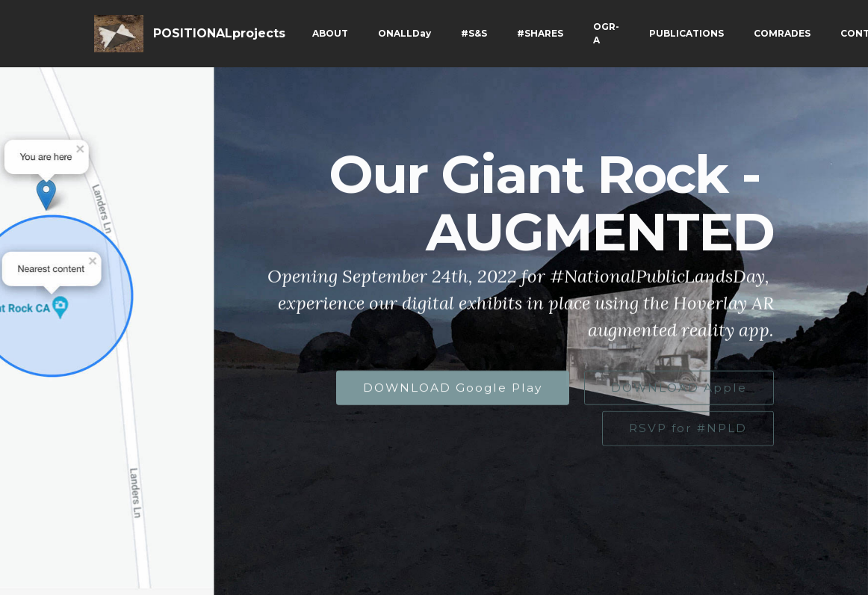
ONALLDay (404, 33)
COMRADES (782, 33)
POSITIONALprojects (219, 33)
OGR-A (606, 33)
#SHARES (540, 33)
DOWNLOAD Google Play (453, 388)
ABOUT (330, 33)
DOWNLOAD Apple (679, 388)
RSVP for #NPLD (688, 429)
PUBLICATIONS (686, 33)
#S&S (474, 33)
